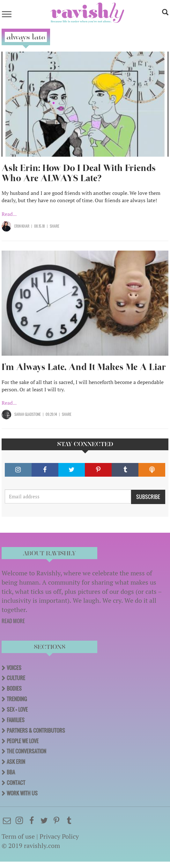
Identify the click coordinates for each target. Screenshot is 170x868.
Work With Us (22, 793)
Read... (9, 214)
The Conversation (26, 751)
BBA (11, 772)
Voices (14, 668)
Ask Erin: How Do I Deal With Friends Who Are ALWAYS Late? (79, 173)
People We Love (23, 741)
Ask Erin (16, 762)
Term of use (18, 836)
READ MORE (13, 621)
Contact (16, 783)
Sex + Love (17, 709)
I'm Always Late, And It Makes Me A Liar (84, 367)
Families (16, 720)
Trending (17, 699)
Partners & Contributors (36, 730)
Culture (16, 678)
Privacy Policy (59, 836)
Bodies (14, 688)
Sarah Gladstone (28, 414)
